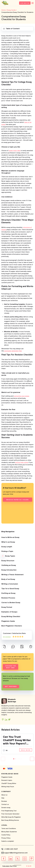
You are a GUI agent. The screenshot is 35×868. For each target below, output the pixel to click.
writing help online (22, 462)
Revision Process (8, 598)
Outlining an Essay (9, 565)
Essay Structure (8, 561)
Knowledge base (10, 774)
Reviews (4, 801)
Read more (26, 750)
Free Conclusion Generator (10, 814)
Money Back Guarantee (9, 832)
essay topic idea (15, 151)
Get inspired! (11, 687)
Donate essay (6, 808)
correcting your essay (21, 396)
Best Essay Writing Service (10, 820)
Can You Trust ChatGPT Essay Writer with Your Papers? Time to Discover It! (17, 740)
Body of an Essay (8, 579)
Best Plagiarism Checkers (12, 626)
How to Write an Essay (10, 537)
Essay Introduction (9, 570)
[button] (14, 759)
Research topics (7, 780)
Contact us (5, 804)
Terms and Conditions (9, 829)
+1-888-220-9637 (11, 849)
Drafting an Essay (8, 593)
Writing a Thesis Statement (12, 575)
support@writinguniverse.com (16, 853)
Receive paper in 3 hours (17, 500)
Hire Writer (25, 3)
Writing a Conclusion (10, 584)
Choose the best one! (10, 667)
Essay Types (10, 556)
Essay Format (7, 607)
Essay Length (7, 547)
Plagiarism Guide (8, 621)
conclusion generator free (13, 351)
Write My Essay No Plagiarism (11, 817)
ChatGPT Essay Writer (9, 783)
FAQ (3, 798)
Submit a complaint (8, 841)
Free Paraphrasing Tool (9, 811)
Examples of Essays (9, 612)
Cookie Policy (6, 835)
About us (4, 795)
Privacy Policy (6, 838)
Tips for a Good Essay (10, 589)
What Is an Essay (8, 542)
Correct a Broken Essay (11, 603)
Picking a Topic (7, 551)
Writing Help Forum (8, 787)
